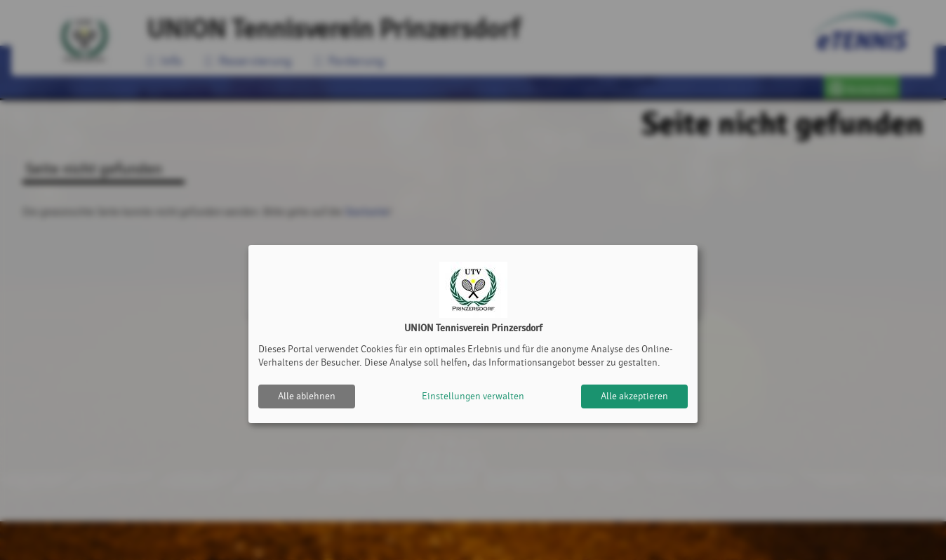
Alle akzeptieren (634, 396)
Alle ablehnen (307, 396)
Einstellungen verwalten (473, 396)
